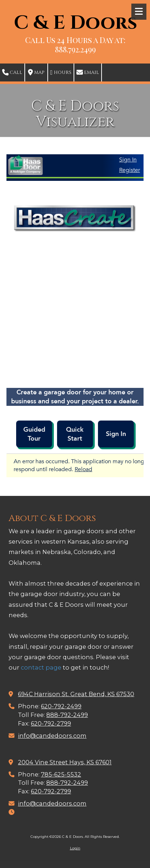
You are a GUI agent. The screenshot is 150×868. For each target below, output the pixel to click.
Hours (61, 72)
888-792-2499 (67, 715)
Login (75, 848)
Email (88, 72)
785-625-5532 (61, 774)
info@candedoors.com (52, 736)
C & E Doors (76, 23)
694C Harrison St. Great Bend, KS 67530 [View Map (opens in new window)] (76, 694)
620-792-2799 (51, 723)
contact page (41, 667)
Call (12, 72)
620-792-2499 (61, 706)
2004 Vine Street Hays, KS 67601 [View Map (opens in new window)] (65, 762)
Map (36, 72)
